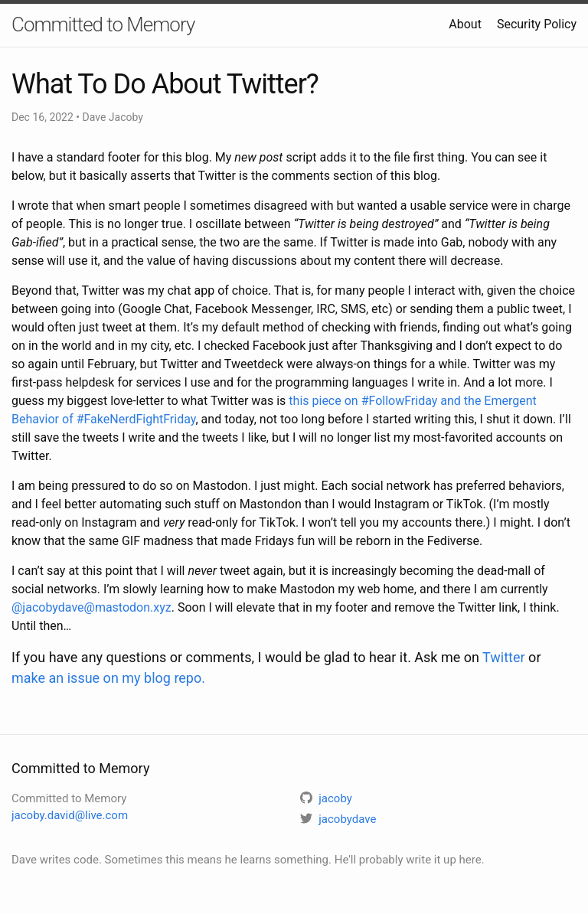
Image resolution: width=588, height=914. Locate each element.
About (465, 24)
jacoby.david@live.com (70, 815)
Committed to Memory (103, 24)
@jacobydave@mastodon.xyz (91, 607)
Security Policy (537, 24)
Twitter (504, 657)
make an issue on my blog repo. (108, 678)
